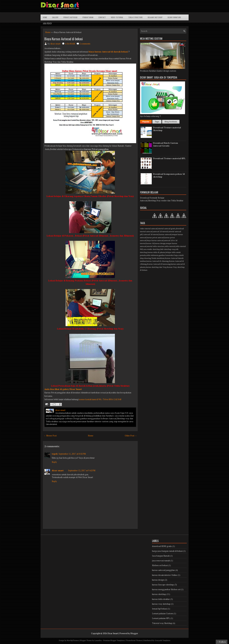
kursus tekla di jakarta (156, 252)
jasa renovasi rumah (161, 561)
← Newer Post (50, 436)
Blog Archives (171, 122)
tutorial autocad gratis (167, 229)
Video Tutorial (117, 17)
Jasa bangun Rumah (161, 556)
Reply (54, 462)
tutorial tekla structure (156, 246)
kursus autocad (165, 234)
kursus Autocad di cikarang (157, 261)
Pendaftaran (88, 17)
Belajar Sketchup (155, 17)
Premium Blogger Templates (114, 640)
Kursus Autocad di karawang (159, 264)
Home (45, 17)
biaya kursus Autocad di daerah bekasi (108, 52)
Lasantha (98, 640)
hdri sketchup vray (168, 249)
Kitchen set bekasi (160, 565)
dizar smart (58, 470)
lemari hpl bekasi (160, 609)
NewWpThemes (73, 640)
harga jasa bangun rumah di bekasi (167, 551)
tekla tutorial (170, 246)
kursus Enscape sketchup (163, 585)
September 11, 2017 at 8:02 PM (72, 454)
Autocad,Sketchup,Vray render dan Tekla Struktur (162, 201)
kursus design (160, 243)
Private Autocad (70, 17)
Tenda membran (158, 258)
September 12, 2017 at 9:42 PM (82, 470)
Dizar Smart (113, 633)
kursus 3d (150, 243)
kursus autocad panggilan (163, 570)
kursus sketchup (159, 594)
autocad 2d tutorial (160, 231)
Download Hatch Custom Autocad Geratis (166, 144)
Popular (146, 122)
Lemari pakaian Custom (163, 613)
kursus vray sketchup (161, 604)
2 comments (85, 44)
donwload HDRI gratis (162, 546)
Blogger (134, 633)
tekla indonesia (152, 255)
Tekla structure (135, 17)
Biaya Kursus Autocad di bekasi (64, 39)
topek (55, 454)
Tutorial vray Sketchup (162, 623)
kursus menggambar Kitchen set (166, 589)
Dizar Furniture (174, 17)
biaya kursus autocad (155, 240)
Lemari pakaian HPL (161, 618)
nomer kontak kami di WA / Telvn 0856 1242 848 (100, 399)
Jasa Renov (47, 23)
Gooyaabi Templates (163, 640)
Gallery (55, 17)
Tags (157, 122)
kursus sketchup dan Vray (156, 267)
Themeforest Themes (134, 640)
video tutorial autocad (149, 229)
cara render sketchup (152, 249)
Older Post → (131, 436)
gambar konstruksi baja (168, 255)
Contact (102, 17)
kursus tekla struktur (161, 599)
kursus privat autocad (155, 237)
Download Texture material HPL (169, 158)
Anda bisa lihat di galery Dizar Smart (63, 389)
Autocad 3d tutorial (151, 234)
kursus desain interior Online (165, 575)
